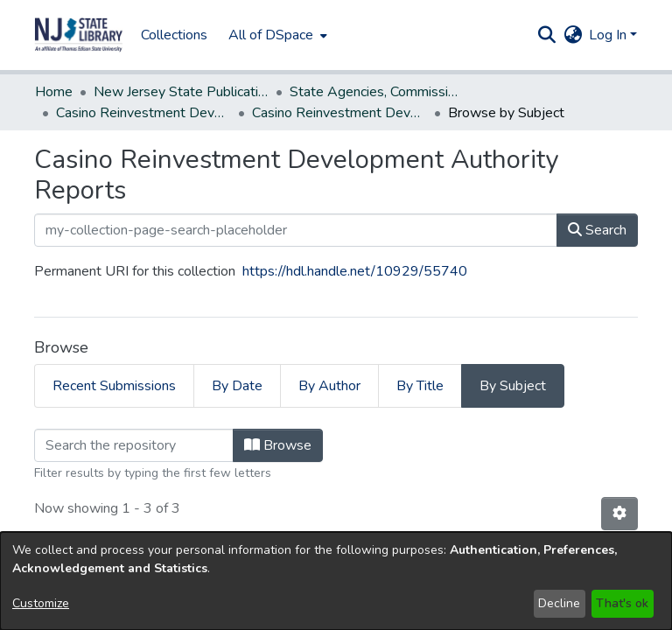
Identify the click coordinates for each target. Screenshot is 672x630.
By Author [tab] (329, 386)
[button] (79, 35)
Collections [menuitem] (174, 35)
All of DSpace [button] (271, 35)
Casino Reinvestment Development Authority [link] (143, 113)
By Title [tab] (420, 386)
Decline (559, 603)
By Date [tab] (237, 386)
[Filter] (134, 445)
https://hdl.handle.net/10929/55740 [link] (355, 271)
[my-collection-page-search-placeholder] (296, 230)
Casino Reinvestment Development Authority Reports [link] (339, 113)
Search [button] (597, 230)
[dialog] (336, 581)
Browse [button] (278, 445)
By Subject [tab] (513, 386)
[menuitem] (276, 35)
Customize (41, 603)
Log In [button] (609, 35)
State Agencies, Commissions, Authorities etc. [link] (377, 92)
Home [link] (54, 92)
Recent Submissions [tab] (114, 386)
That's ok (622, 603)
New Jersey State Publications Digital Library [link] (181, 92)
